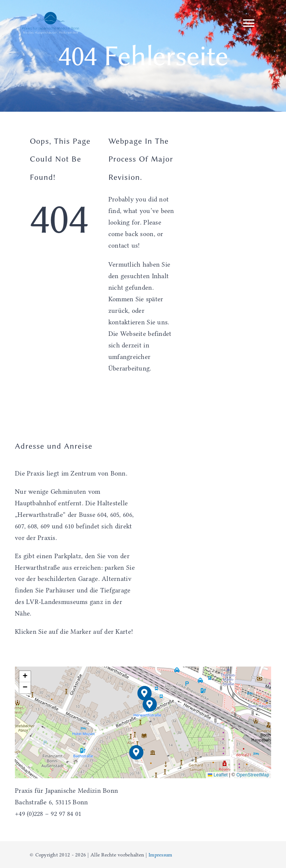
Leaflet (218, 775)
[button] (150, 704)
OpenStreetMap (253, 775)
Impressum (160, 855)
